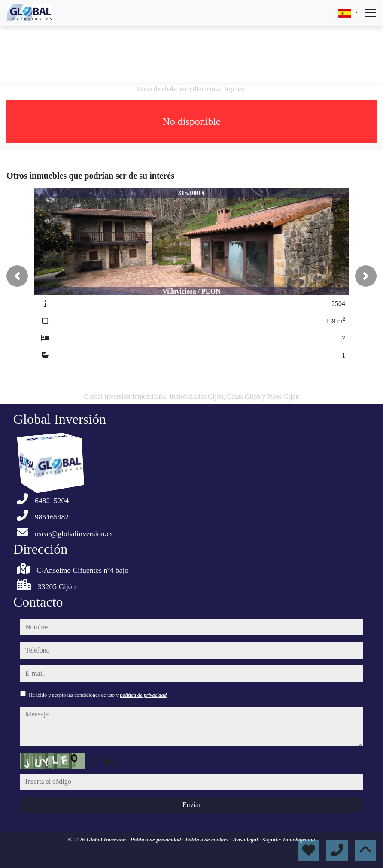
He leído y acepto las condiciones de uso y (98, 695)
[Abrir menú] (371, 13)
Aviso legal (246, 839)
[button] (17, 276)
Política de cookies (207, 839)
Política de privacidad (156, 839)
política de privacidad (143, 695)
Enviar (192, 805)
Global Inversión (107, 839)
